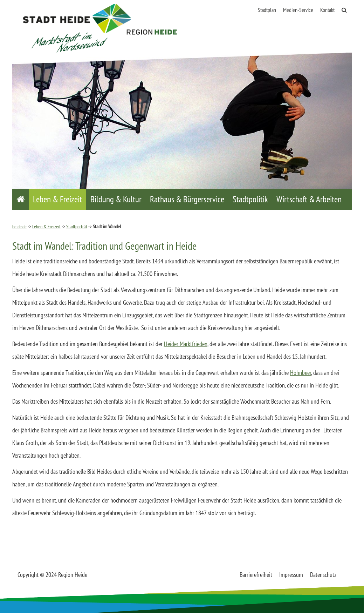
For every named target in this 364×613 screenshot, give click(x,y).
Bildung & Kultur (116, 199)
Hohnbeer (301, 373)
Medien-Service (298, 10)
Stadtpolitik (250, 199)
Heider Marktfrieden (186, 344)
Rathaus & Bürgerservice (187, 199)
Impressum (291, 575)
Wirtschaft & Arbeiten (309, 199)
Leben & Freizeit (57, 199)
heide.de (19, 227)
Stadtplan (267, 10)
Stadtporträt (77, 227)
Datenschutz (323, 575)
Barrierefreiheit (256, 575)
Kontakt (327, 10)
